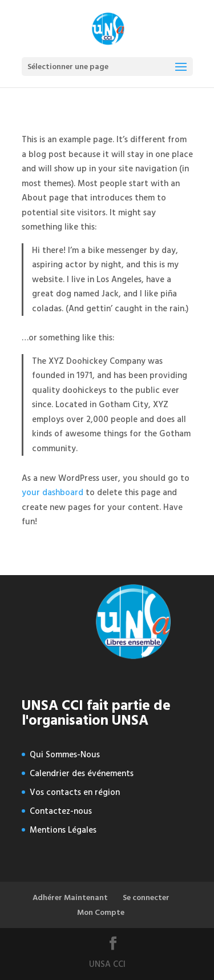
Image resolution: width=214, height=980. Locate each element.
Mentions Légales (63, 830)
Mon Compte (101, 912)
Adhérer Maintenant (70, 897)
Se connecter (146, 897)
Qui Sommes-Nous (65, 755)
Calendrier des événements (82, 774)
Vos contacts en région (75, 792)
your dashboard (53, 493)
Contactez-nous (61, 811)
